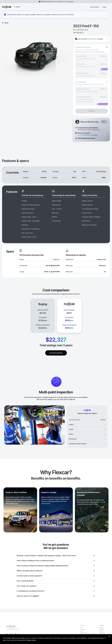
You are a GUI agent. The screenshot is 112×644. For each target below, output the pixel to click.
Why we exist (84, 632)
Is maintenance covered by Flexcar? (56, 591)
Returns (102, 632)
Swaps (101, 631)
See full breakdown (56, 353)
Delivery (102, 629)
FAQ (82, 628)
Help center (103, 634)
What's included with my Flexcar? (56, 571)
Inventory (83, 629)
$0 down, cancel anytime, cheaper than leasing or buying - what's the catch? (56, 556)
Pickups (102, 628)
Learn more (70, 2)
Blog (82, 631)
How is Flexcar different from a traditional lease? (56, 561)
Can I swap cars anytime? (56, 586)
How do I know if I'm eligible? (56, 596)
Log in (104, 7)
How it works (94, 7)
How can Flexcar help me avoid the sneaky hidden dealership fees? (56, 566)
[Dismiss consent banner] (109, 636)
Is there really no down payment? (56, 576)
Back (5, 23)
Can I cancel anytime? (56, 581)
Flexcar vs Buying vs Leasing (88, 634)
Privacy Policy (31, 640)
